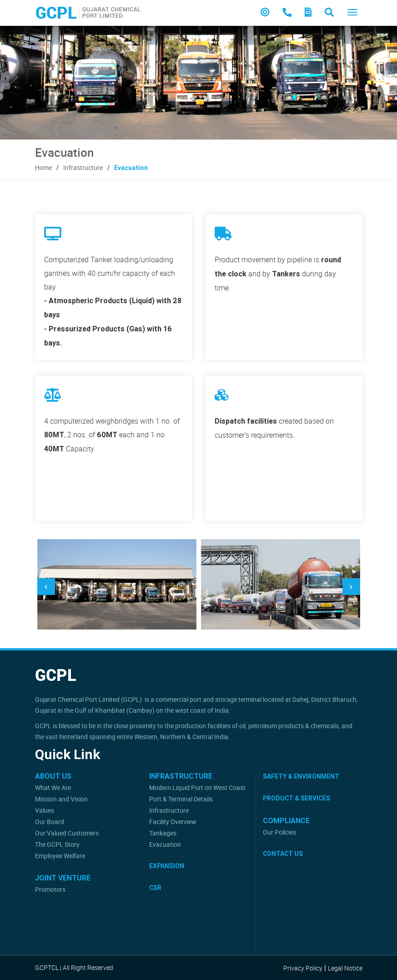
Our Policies (279, 832)
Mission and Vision (61, 799)
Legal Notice (345, 968)
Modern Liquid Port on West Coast (197, 787)
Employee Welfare (60, 856)
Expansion (167, 866)
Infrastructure (83, 167)
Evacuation (165, 844)
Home (43, 167)
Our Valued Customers (67, 833)
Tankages (163, 833)
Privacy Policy (303, 968)
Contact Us (283, 854)
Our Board (50, 822)
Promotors (50, 889)
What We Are (53, 787)
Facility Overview (173, 822)
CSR (155, 888)
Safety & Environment (301, 776)
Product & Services (296, 798)
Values (45, 810)
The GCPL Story (57, 844)
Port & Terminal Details (181, 799)
